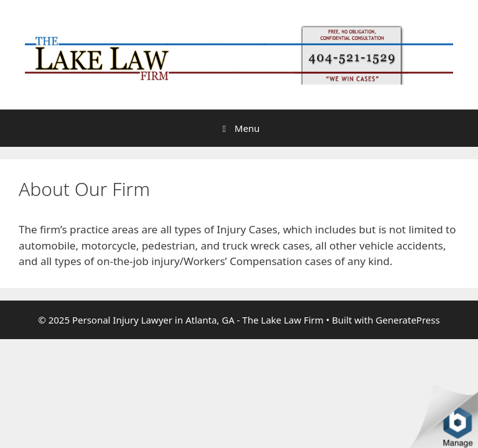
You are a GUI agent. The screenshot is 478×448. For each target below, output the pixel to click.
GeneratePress (408, 320)
